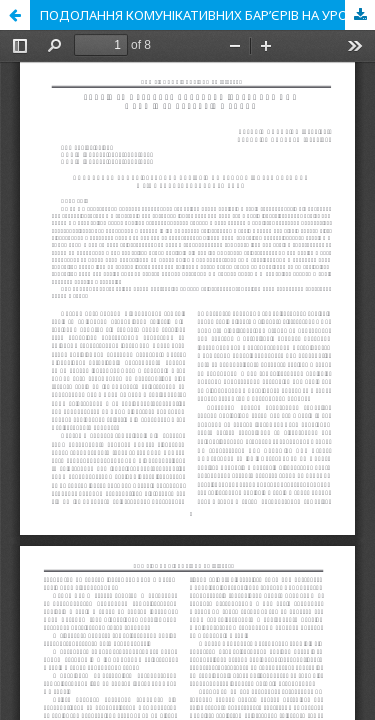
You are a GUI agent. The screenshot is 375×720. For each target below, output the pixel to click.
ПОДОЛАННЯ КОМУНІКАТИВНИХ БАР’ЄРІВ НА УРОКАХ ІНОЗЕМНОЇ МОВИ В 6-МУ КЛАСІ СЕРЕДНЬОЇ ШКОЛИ (207, 15)
